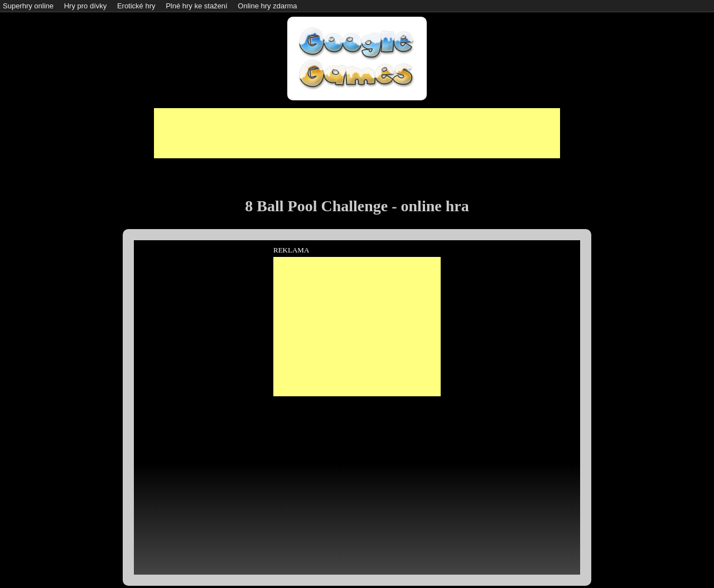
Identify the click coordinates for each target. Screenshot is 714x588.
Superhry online (28, 6)
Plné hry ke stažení (197, 6)
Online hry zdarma (267, 6)
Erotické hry (136, 6)
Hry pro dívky (86, 6)
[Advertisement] (357, 133)
